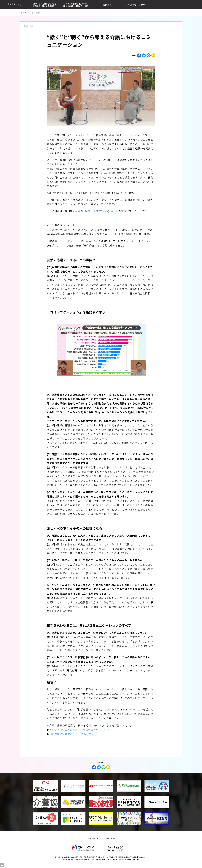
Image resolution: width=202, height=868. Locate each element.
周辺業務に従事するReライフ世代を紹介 (73, 734)
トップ (23, 13)
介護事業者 (107, 5)
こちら (104, 193)
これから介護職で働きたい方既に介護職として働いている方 (75, 5)
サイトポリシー (92, 838)
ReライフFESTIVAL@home (101, 211)
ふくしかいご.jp (15, 4)
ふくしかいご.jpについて (136, 5)
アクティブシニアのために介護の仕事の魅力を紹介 (79, 730)
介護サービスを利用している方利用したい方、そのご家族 (44, 5)
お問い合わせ (111, 838)
